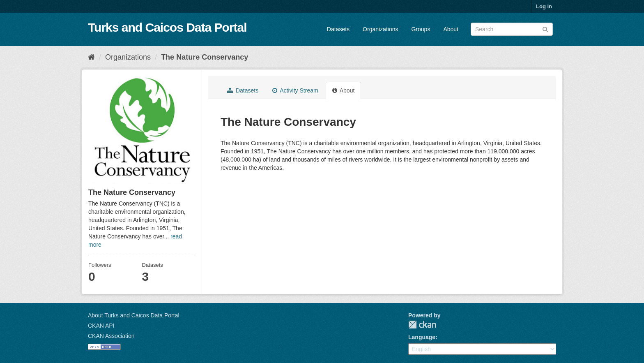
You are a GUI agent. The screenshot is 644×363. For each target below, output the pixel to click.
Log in (544, 6)
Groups (421, 29)
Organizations (380, 29)
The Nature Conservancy (205, 57)
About (451, 29)
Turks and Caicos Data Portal (167, 27)
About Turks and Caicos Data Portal (134, 315)
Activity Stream (295, 90)
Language (422, 337)
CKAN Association (111, 336)
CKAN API (101, 326)
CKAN (422, 325)
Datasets (338, 29)
